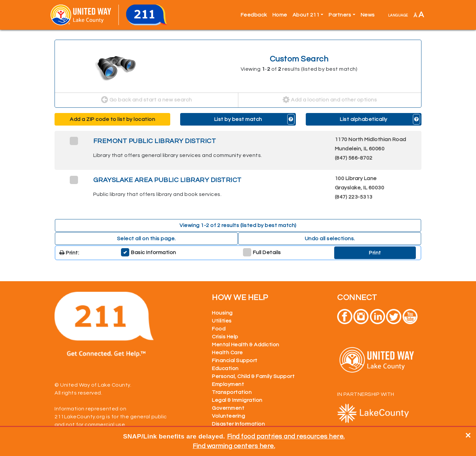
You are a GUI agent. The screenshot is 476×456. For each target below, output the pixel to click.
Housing (222, 313)
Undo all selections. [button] (330, 239)
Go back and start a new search (147, 100)
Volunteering (228, 416)
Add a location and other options (330, 100)
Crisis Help (225, 337)
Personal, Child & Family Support (253, 376)
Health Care (227, 353)
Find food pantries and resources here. (286, 437)
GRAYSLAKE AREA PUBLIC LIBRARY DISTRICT (167, 180)
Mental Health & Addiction (246, 345)
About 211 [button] (306, 15)
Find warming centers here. (234, 446)
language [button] (398, 15)
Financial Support (235, 361)
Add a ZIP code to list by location (112, 119)
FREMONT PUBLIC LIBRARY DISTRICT (155, 141)
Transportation (232, 392)
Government (228, 408)
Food (219, 329)
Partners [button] (340, 15)
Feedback (254, 15)
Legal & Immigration (237, 400)
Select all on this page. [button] (146, 239)
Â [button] (419, 15)
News (368, 15)
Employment (228, 384)
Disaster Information (238, 424)
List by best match (238, 119)
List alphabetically (364, 119)
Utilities (222, 321)
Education (225, 368)
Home (280, 15)
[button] (291, 119)
